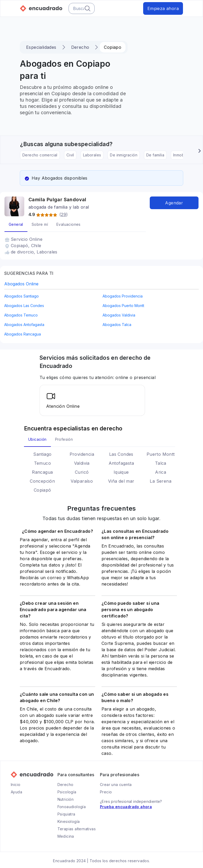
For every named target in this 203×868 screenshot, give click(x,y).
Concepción (42, 481)
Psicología (67, 792)
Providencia (82, 454)
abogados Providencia (123, 296)
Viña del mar (121, 481)
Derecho (80, 47)
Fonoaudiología (72, 807)
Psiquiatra (66, 814)
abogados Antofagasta (24, 325)
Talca (161, 463)
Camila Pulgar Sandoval (57, 200)
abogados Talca (117, 325)
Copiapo (112, 47)
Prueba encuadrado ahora (126, 807)
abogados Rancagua (23, 334)
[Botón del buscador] (88, 8)
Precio (106, 792)
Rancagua (42, 472)
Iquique (121, 472)
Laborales (92, 155)
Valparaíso (82, 481)
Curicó (82, 472)
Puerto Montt (161, 454)
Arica (161, 472)
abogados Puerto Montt (123, 306)
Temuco (42, 463)
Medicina (66, 836)
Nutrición (66, 799)
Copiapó (42, 490)
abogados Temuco (21, 315)
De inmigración (124, 155)
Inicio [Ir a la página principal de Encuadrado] (16, 785)
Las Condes (121, 454)
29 (64, 214)
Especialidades (41, 47)
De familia (155, 155)
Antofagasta (121, 463)
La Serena (161, 481)
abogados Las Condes (24, 306)
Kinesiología (69, 821)
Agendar (174, 203)
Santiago (42, 454)
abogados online (21, 284)
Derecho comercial (40, 155)
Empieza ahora (163, 8)
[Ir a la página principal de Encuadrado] (41, 8)
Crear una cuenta (116, 785)
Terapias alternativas (77, 829)
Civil (70, 155)
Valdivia (82, 463)
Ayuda (16, 792)
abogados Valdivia (119, 315)
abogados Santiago (21, 296)
